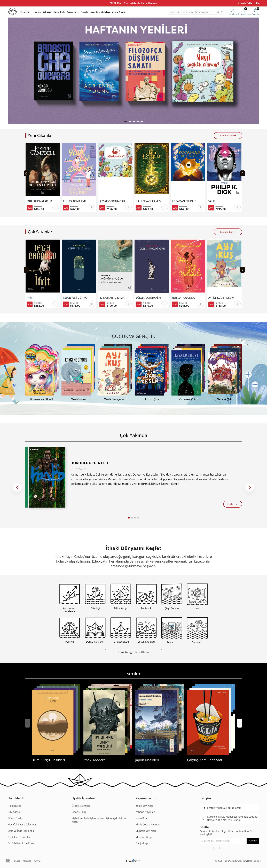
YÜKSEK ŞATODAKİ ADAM (148, 298)
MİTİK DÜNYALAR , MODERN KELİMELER (40, 201)
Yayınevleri (25, 12)
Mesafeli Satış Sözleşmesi (22, 824)
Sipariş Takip (246, 3)
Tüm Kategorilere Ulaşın (133, 652)
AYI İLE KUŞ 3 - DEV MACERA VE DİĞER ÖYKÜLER (221, 298)
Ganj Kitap (142, 843)
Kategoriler (72, 12)
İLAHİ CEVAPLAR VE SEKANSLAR (148, 201)
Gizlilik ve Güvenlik (19, 837)
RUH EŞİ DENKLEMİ (74, 201)
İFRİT (30, 298)
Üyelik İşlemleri (81, 806)
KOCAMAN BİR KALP (184, 201)
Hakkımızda (15, 806)
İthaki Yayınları (144, 806)
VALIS (212, 201)
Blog (258, 3)
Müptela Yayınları (146, 831)
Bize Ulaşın (14, 812)
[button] (126, 121)
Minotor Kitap (144, 837)
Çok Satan (47, 12)
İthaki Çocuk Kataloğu (100, 12)
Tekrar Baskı (59, 12)
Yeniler (38, 12)
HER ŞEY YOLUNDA (183, 298)
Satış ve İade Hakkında (21, 831)
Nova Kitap (142, 818)
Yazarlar (85, 12)
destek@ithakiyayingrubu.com (224, 808)
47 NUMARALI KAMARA (112, 298)
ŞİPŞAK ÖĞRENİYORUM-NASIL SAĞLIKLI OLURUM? (112, 201)
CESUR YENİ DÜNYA (75, 298)
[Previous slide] (26, 173)
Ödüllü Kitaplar (119, 12)
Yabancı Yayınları (145, 812)
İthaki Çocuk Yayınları (148, 824)
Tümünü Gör (228, 136)
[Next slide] (242, 173)
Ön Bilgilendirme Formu (22, 843)
